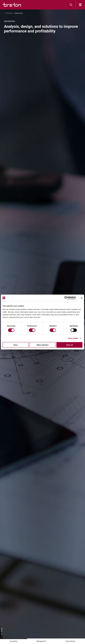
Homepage (9, 13)
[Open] (80, 5)
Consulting (13, 641)
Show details (73, 338)
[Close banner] (82, 298)
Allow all (69, 345)
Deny (16, 345)
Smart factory (70, 641)
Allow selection (42, 345)
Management (41, 641)
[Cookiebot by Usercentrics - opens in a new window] (68, 298)
